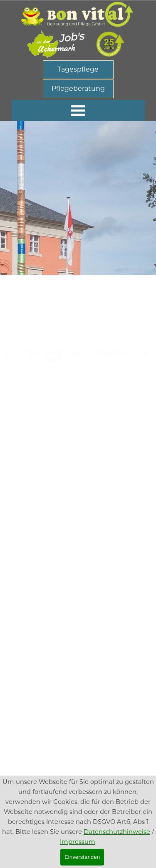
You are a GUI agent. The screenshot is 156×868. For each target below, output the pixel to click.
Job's (71, 37)
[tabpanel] (78, 231)
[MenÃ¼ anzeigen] (78, 110)
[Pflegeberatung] (78, 89)
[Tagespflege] (78, 70)
